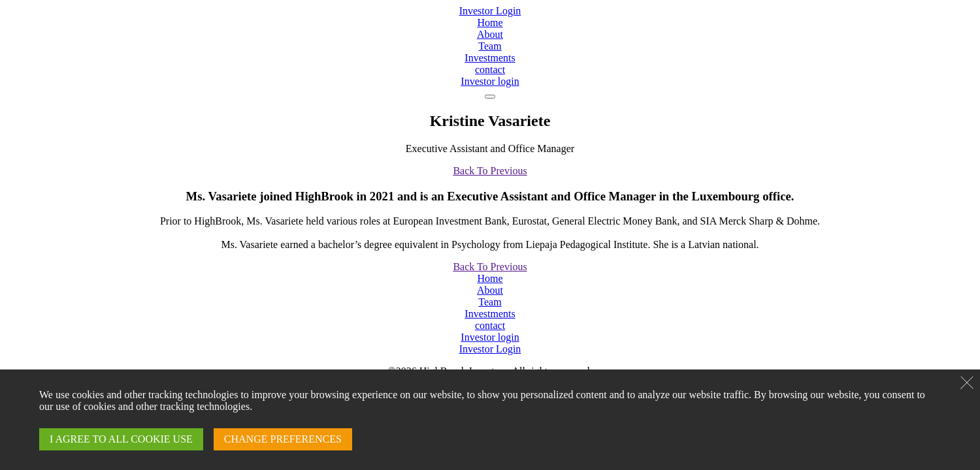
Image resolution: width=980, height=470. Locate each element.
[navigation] (490, 97)
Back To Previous (490, 171)
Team (490, 46)
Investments (490, 58)
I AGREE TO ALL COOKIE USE (121, 439)
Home (490, 23)
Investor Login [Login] (490, 11)
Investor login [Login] (490, 81)
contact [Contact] (490, 70)
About (490, 34)
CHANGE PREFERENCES (283, 439)
